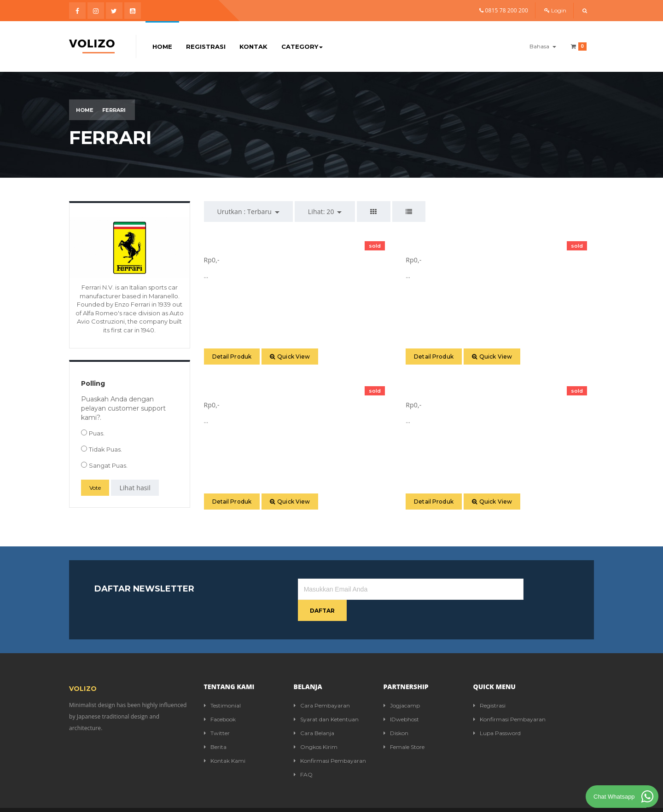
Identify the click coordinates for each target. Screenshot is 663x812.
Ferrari (114, 110)
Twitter (217, 712)
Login (555, 10)
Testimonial (222, 684)
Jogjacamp (402, 684)
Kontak (253, 46)
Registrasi (206, 46)
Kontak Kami (225, 739)
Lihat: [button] (325, 212)
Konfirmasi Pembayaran (330, 739)
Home (162, 46)
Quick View (290, 357)
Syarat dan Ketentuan (326, 698)
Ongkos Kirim (316, 726)
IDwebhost (401, 698)
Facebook (220, 698)
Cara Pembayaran (322, 684)
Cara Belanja (314, 712)
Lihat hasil (135, 488)
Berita (215, 726)
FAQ (303, 753)
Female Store (404, 726)
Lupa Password (497, 712)
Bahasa (543, 46)
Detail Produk (232, 357)
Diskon (396, 712)
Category (302, 46)
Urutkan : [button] (248, 212)
